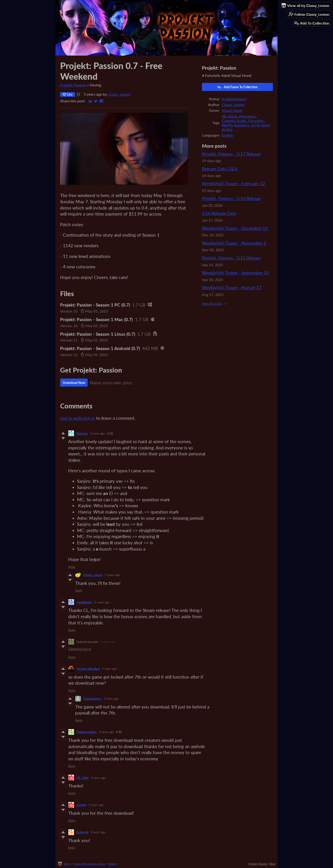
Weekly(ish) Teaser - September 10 (235, 273)
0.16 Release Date (219, 213)
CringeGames (92, 699)
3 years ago (97, 433)
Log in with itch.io (78, 418)
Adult (233, 116)
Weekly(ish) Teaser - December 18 (235, 228)
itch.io (67, 864)
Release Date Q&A (220, 169)
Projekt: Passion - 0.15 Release (231, 258)
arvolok (81, 805)
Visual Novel (232, 110)
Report (113, 864)
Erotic (242, 121)
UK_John (82, 778)
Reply (72, 567)
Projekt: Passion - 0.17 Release (231, 154)
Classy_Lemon (119, 94)
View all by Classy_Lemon (90, 864)
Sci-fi (255, 125)
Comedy (228, 121)
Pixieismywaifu (86, 732)
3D (224, 116)
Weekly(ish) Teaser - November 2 (234, 243)
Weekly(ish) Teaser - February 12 (233, 183)
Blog (272, 864)
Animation (247, 116)
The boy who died (88, 669)
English (228, 135)
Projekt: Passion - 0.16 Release (231, 198)
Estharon (82, 832)
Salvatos (82, 433)
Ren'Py (227, 125)
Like (68, 94)
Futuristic (256, 121)
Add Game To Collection (237, 87)
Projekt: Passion (73, 85)
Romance (242, 125)
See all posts (212, 303)
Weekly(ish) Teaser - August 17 (232, 287)
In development (234, 99)
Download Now (74, 383)
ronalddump (84, 602)
